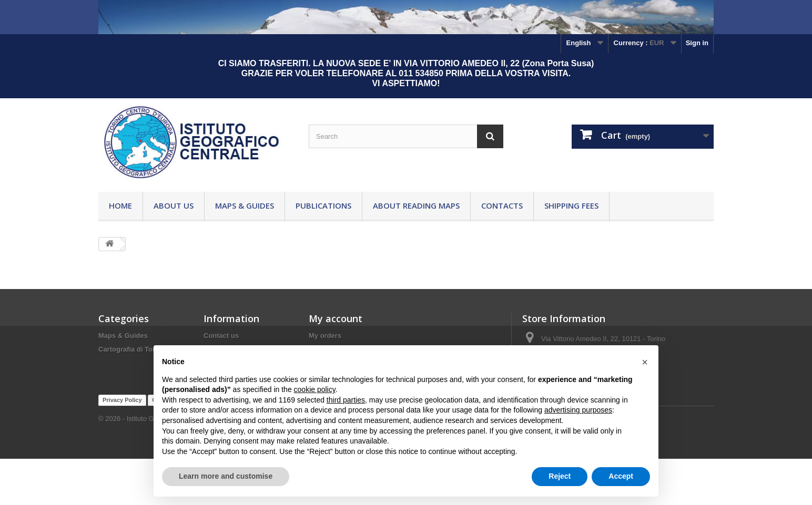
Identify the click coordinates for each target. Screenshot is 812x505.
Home (120, 205)
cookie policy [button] (315, 389)
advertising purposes (578, 410)
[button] (645, 362)
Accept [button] (621, 476)
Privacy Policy (122, 446)
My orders (325, 336)
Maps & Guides (245, 205)
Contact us (221, 336)
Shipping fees (571, 205)
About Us (174, 205)
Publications (323, 205)
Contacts (502, 205)
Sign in (697, 43)
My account (336, 318)
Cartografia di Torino (132, 349)
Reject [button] (560, 476)
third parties (346, 400)
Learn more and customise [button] (226, 476)
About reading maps (416, 205)
